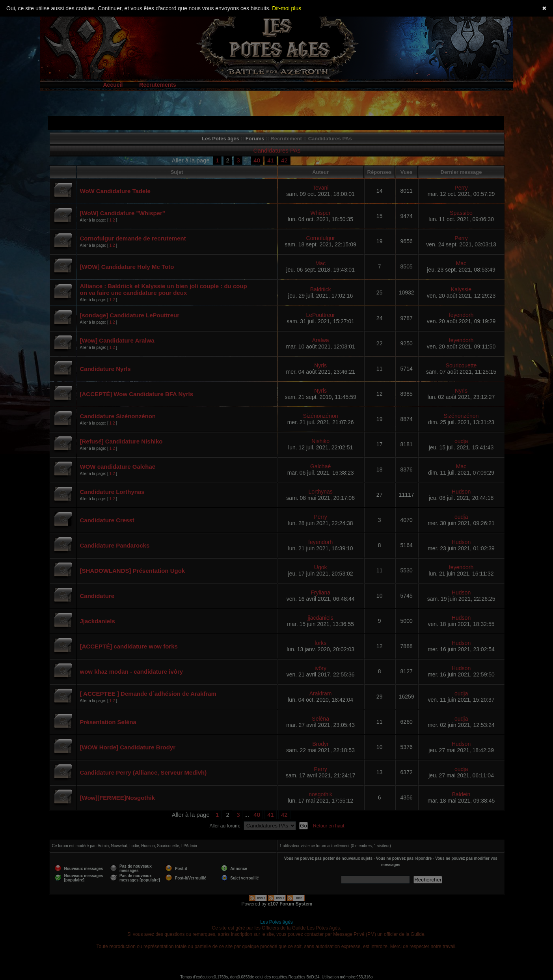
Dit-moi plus (287, 8)
